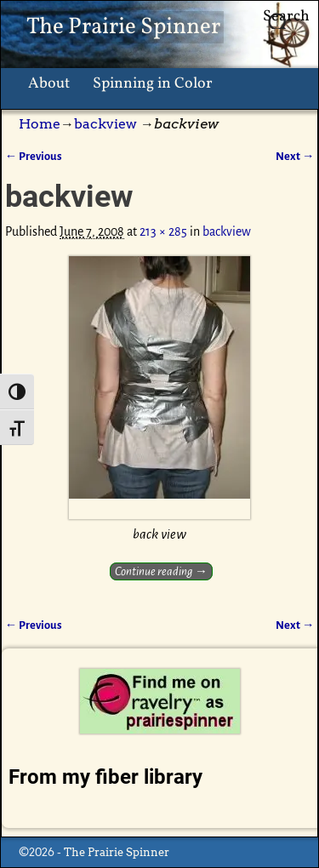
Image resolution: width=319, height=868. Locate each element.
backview (105, 124)
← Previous (34, 156)
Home (40, 124)
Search (286, 17)
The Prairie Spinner (123, 27)
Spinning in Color (153, 84)
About (49, 84)
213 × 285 (163, 231)
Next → (295, 156)
